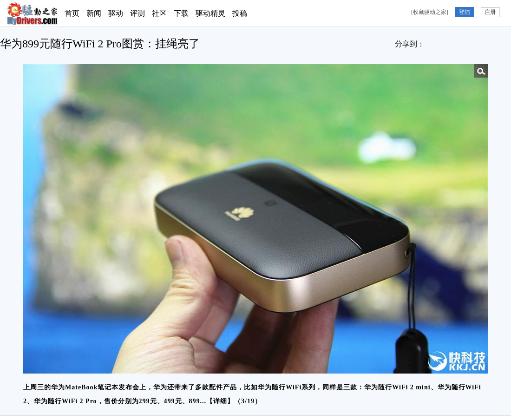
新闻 (94, 13)
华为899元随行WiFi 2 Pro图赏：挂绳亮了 (100, 44)
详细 (220, 401)
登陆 (465, 12)
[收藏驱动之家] (430, 12)
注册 (490, 12)
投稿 (240, 13)
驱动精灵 (210, 13)
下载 (181, 13)
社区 (159, 13)
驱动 (116, 13)
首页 (72, 13)
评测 (138, 13)
